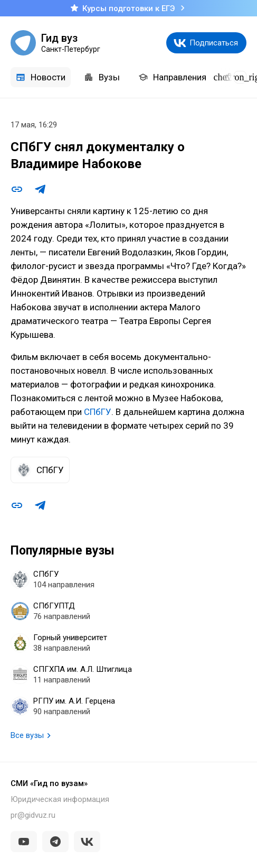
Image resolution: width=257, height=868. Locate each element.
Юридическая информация (60, 799)
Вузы (102, 77)
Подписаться (214, 43)
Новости (41, 77)
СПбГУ (98, 412)
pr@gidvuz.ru (33, 815)
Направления (172, 77)
